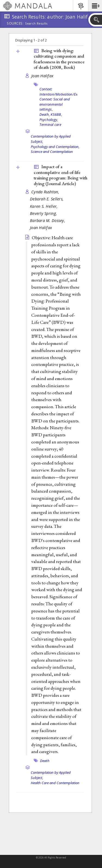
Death (45, 761)
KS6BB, (56, 114)
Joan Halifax (42, 76)
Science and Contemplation (52, 152)
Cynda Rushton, (46, 192)
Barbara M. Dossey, (48, 220)
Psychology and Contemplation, (55, 147)
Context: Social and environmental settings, (55, 104)
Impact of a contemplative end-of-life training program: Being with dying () (61, 175)
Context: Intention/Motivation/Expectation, (67, 92)
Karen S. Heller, (44, 206)
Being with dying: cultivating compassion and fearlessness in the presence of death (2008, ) (59, 59)
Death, (45, 114)
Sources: (15, 24)
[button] (95, 6)
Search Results (36, 23)
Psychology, (49, 120)
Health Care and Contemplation (55, 783)
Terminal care (50, 125)
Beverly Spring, (44, 213)
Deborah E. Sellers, (47, 199)
